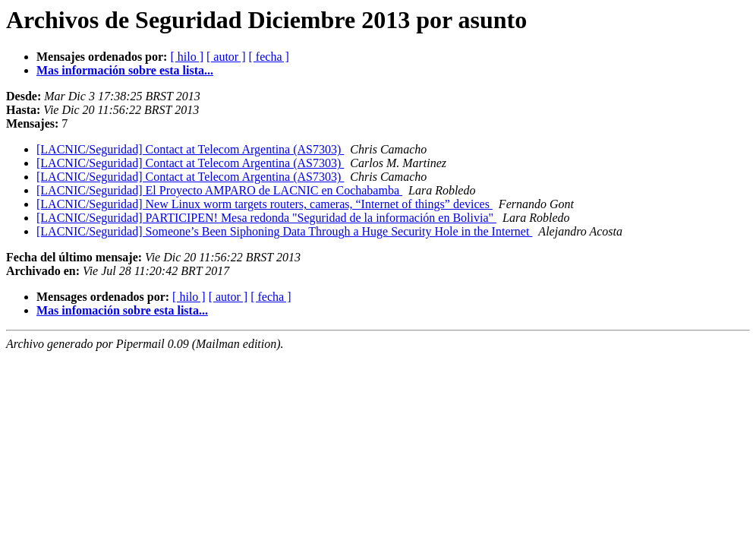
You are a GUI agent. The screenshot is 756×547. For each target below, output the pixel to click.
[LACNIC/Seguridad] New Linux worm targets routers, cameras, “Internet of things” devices (265, 204)
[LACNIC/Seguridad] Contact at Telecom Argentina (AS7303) (190, 149)
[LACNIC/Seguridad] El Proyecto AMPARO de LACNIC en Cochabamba (219, 190)
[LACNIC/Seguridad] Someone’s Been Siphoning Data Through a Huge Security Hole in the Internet (284, 231)
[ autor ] (226, 57)
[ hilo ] (187, 57)
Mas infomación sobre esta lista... (122, 310)
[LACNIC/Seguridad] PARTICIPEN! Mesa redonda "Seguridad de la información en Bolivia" (266, 218)
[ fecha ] (269, 57)
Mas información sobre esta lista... (125, 70)
